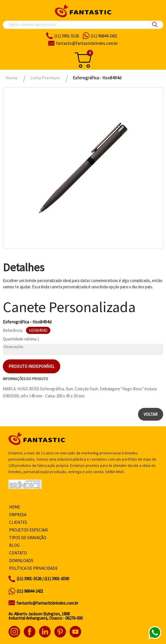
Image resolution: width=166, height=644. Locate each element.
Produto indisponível (32, 366)
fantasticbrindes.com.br (87, 43)
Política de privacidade (33, 568)
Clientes (18, 522)
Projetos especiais (29, 530)
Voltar (151, 414)
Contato (18, 553)
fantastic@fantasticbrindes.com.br (47, 603)
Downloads (21, 561)
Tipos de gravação (28, 538)
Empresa (18, 515)
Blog (14, 545)
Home (15, 507)
